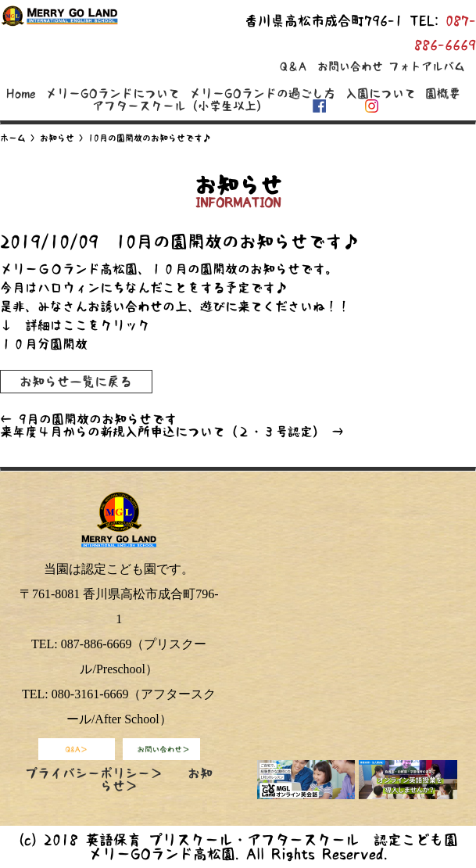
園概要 (443, 93)
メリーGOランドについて (113, 93)
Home (21, 93)
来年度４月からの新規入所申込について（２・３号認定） (172, 432)
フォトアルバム (427, 66)
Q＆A (293, 66)
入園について (381, 93)
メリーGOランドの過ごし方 (262, 93)
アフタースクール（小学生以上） (180, 106)
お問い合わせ (350, 66)
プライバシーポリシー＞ (94, 773)
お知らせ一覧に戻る (76, 382)
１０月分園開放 (44, 344)
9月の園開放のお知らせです (88, 419)
